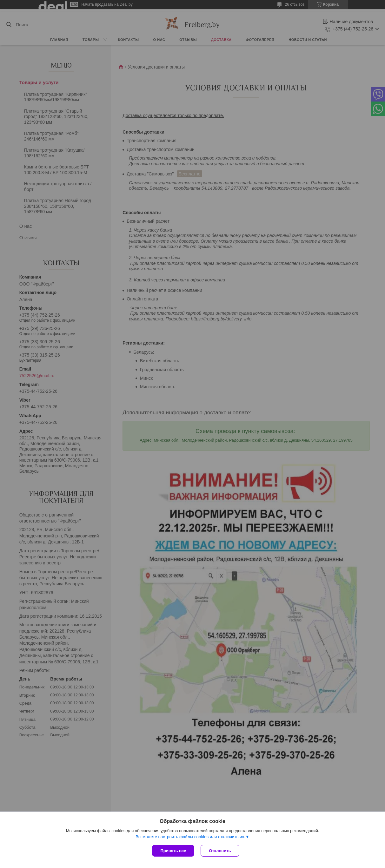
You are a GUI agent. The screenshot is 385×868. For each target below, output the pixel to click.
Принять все (173, 851)
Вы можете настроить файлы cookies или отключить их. (190, 837)
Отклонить (220, 851)
